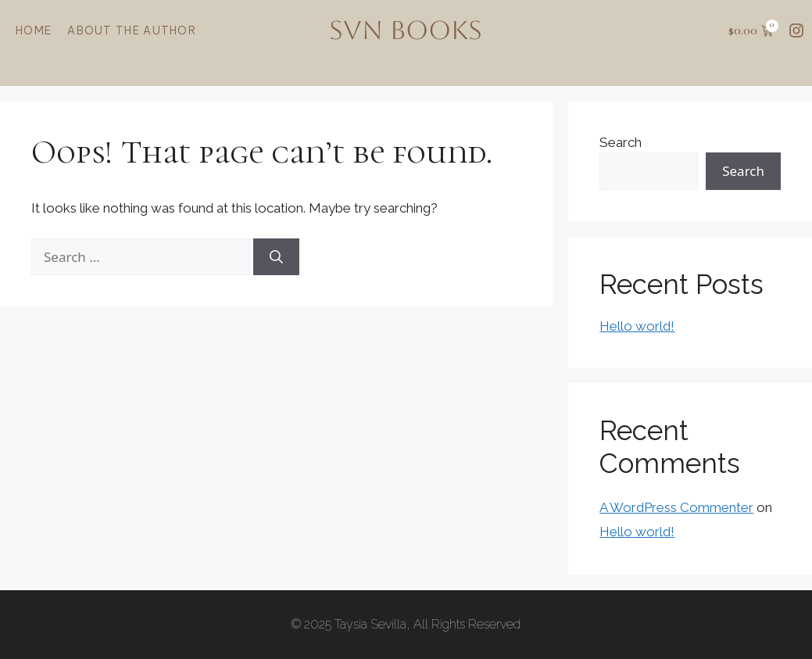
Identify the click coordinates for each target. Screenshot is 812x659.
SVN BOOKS (406, 30)
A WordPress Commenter (676, 507)
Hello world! (637, 326)
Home (34, 30)
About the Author (132, 30)
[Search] (276, 257)
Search (621, 142)
